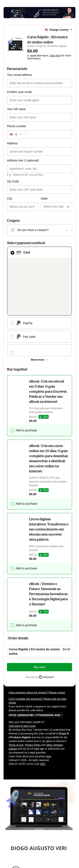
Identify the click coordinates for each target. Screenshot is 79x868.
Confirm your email (19, 92)
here (48, 690)
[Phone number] (49, 134)
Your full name (16, 109)
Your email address (19, 75)
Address (12, 143)
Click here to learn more (22, 659)
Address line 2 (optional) (23, 160)
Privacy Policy (33, 678)
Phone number (17, 126)
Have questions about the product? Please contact (37, 626)
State (44, 181)
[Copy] (34, 648)
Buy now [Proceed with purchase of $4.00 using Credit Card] (40, 600)
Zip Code (13, 181)
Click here (55, 56)
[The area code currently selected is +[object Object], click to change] (16, 134)
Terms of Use (16, 678)
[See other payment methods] (39, 293)
